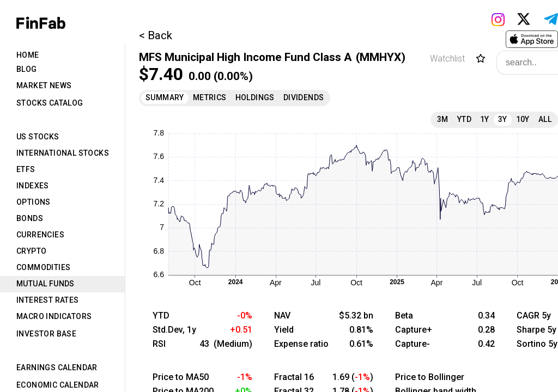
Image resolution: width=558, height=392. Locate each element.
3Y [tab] (503, 119)
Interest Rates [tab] (48, 300)
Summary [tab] (165, 97)
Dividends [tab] (304, 97)
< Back (156, 35)
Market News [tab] (44, 85)
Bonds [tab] (30, 218)
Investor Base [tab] (46, 334)
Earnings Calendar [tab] (57, 367)
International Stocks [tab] (63, 153)
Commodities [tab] (43, 267)
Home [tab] (28, 55)
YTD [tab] (464, 119)
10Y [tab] (523, 119)
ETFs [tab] (26, 169)
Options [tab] (34, 202)
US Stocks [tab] (38, 137)
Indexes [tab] (33, 186)
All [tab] (545, 119)
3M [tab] (443, 119)
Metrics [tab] (210, 97)
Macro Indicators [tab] (54, 316)
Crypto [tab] (31, 251)
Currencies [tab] (40, 235)
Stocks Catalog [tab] (50, 103)
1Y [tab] (485, 119)
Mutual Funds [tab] (46, 284)
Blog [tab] (27, 69)
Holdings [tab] (255, 97)
